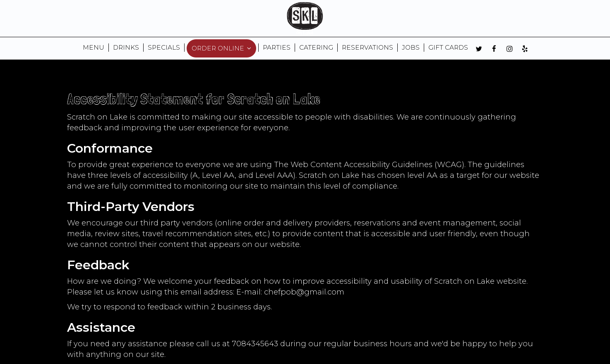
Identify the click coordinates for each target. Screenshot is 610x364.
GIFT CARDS (448, 47)
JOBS (411, 47)
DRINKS (126, 47)
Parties (277, 47)
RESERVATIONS (367, 47)
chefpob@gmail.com (304, 292)
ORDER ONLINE (221, 48)
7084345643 (255, 344)
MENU (94, 47)
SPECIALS (164, 47)
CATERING (316, 47)
